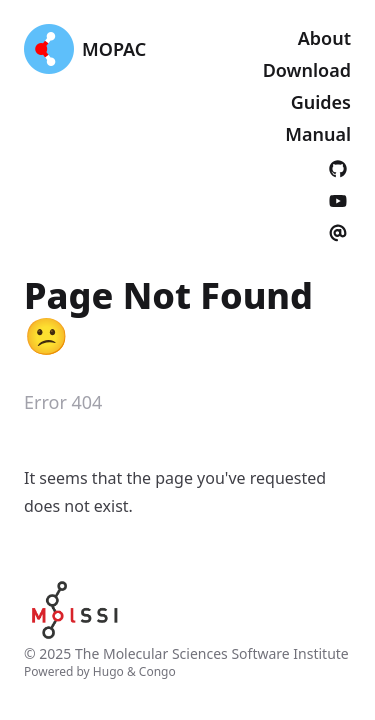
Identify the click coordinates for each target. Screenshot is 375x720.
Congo (157, 671)
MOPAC (114, 49)
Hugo (108, 671)
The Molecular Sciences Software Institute (212, 653)
